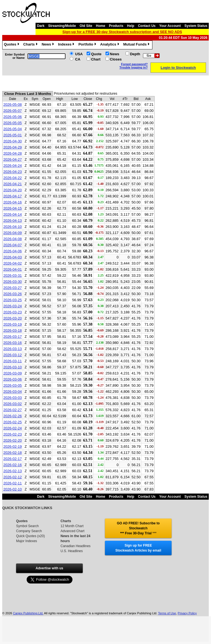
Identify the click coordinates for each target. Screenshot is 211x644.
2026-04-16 (13, 202)
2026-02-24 (13, 428)
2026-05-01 (13, 135)
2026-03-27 (13, 288)
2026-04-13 (13, 221)
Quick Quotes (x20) (30, 536)
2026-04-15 (13, 208)
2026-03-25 (13, 300)
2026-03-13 (13, 349)
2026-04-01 (13, 269)
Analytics (110, 45)
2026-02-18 (13, 453)
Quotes (12, 45)
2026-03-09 (13, 373)
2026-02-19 (13, 446)
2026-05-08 (13, 105)
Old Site (86, 26)
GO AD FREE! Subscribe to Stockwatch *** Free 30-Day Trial (138, 528)
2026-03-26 (13, 294)
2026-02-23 (13, 434)
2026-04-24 (13, 166)
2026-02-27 (13, 410)
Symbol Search (27, 526)
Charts (31, 45)
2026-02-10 (13, 489)
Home (101, 26)
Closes (116, 59)
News (48, 45)
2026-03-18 (13, 330)
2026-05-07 (13, 111)
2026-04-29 (13, 147)
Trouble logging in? (134, 67)
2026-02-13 (13, 471)
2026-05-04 (13, 129)
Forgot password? (134, 64)
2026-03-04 (13, 392)
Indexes (67, 45)
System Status (196, 26)
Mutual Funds (137, 45)
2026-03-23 (13, 312)
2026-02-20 (13, 440)
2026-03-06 (13, 379)
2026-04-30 (13, 141)
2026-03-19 (13, 324)
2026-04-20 (13, 190)
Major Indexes (27, 541)
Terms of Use (167, 613)
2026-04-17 (13, 196)
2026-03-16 (13, 343)
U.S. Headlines (72, 551)
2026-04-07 (13, 245)
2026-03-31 (13, 276)
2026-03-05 (13, 385)
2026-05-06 (13, 117)
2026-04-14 (13, 214)
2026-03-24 (13, 306)
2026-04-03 (13, 257)
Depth (135, 54)
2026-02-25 (13, 422)
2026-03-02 (13, 404)
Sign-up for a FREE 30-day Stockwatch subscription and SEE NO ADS (122, 32)
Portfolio (88, 45)
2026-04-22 (13, 178)
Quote (96, 54)
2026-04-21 (13, 184)
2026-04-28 (13, 153)
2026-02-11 (13, 483)
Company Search (29, 531)
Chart (96, 59)
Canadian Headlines (76, 546)
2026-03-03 (13, 398)
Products (116, 26)
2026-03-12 (13, 355)
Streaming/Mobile (62, 26)
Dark (41, 26)
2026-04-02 (13, 263)
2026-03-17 (13, 337)
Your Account (170, 26)
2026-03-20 (13, 318)
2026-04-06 (13, 251)
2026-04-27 (13, 159)
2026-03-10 (13, 367)
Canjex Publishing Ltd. (28, 613)
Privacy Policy (187, 613)
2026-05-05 (13, 123)
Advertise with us (49, 568)
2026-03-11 (13, 361)
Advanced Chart (72, 531)
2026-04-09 (13, 233)
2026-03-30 (13, 282)
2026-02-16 (13, 465)
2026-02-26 (13, 416)
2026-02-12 (13, 477)
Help (131, 26)
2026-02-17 (13, 459)
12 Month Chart (72, 526)
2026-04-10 (13, 227)
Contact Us (147, 26)
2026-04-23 (13, 172)
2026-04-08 (13, 239)
